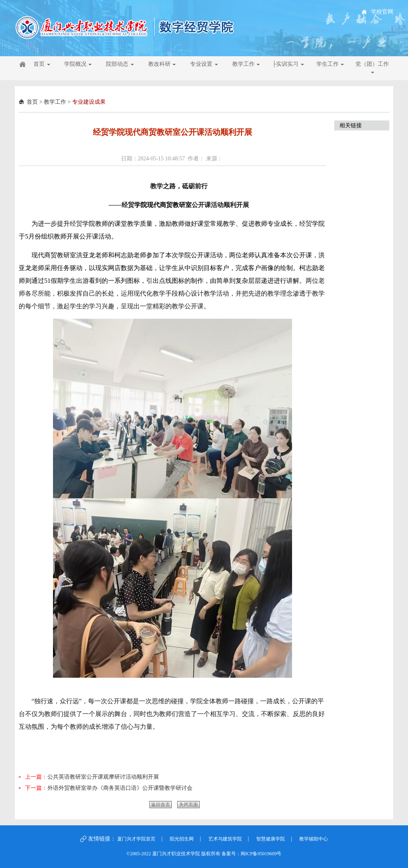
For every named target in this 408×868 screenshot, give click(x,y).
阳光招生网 (182, 839)
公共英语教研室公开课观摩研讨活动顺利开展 (103, 777)
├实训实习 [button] (288, 64)
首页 (32, 102)
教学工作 (55, 102)
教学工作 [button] (246, 64)
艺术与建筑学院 (225, 839)
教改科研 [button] (162, 64)
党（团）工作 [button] (372, 67)
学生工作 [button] (330, 64)
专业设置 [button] (204, 64)
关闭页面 (188, 805)
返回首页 (161, 805)
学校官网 (382, 12)
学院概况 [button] (78, 64)
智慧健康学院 (271, 839)
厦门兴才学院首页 (136, 839)
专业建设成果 (89, 102)
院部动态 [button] (120, 64)
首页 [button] (42, 64)
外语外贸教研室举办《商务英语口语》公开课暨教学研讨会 (120, 788)
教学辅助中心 (314, 839)
